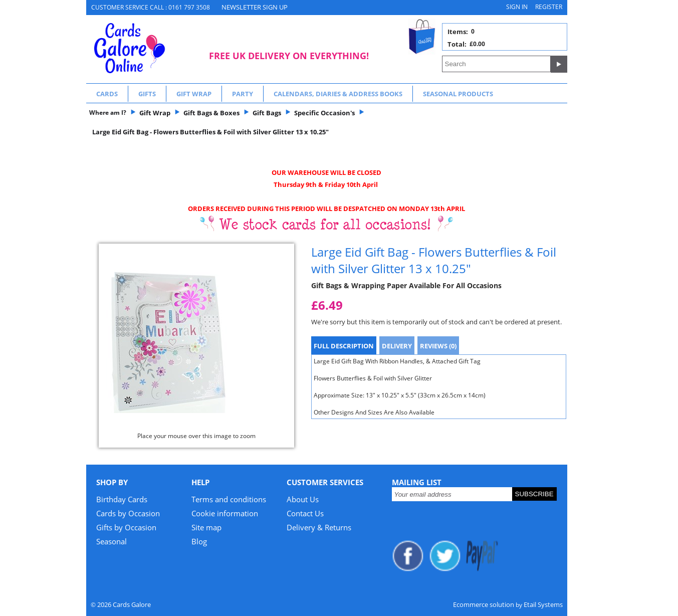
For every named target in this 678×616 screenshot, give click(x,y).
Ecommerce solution (484, 604)
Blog (199, 541)
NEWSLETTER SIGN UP (255, 7)
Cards (107, 94)
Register (549, 7)
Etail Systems (543, 604)
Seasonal (111, 541)
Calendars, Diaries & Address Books (338, 94)
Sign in (517, 7)
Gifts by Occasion (126, 527)
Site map (206, 527)
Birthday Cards (122, 499)
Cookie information (225, 513)
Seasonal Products (458, 94)
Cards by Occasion (128, 513)
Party (243, 94)
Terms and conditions (229, 499)
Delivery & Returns (319, 527)
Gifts (147, 94)
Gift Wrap (194, 94)
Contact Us (305, 513)
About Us (303, 499)
